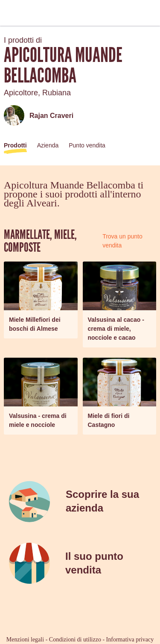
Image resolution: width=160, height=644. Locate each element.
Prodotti (15, 145)
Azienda (48, 145)
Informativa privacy (130, 640)
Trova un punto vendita (122, 241)
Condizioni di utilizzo (75, 640)
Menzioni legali (25, 640)
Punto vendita (87, 145)
